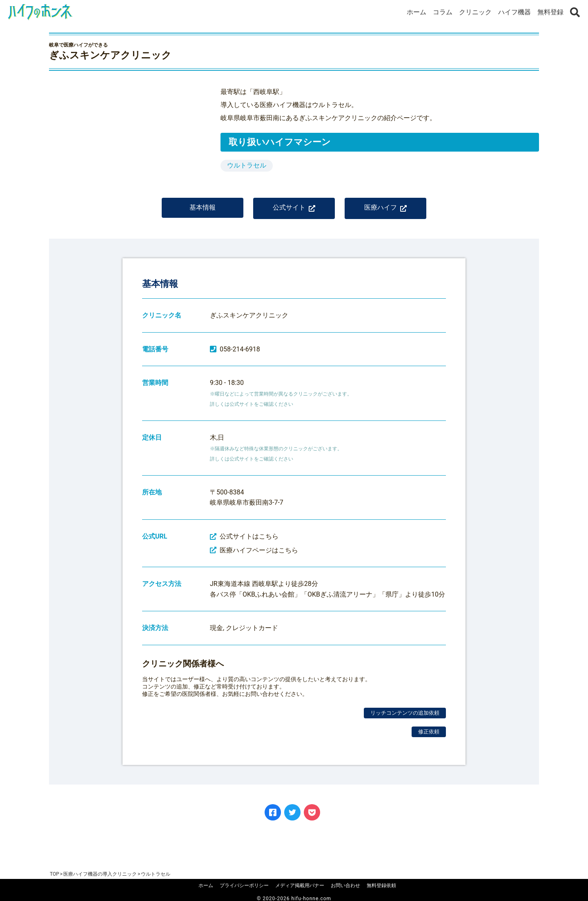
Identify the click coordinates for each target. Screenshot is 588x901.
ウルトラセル (247, 165)
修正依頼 (429, 737)
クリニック (475, 12)
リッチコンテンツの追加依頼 (405, 719)
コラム (443, 12)
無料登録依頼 (381, 885)
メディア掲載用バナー (300, 885)
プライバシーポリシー (244, 885)
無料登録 (550, 12)
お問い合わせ (345, 885)
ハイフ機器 (514, 12)
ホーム (416, 12)
